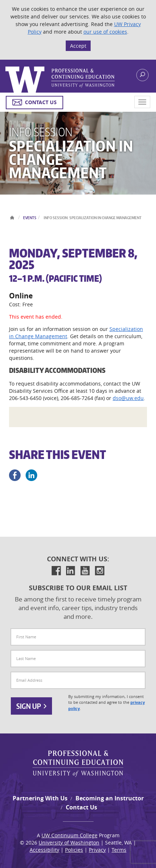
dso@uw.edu (128, 398)
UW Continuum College (70, 835)
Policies (74, 850)
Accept (78, 46)
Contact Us (81, 807)
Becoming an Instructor (110, 798)
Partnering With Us (40, 798)
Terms (119, 850)
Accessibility (44, 850)
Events (30, 218)
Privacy (97, 850)
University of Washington (69, 843)
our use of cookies (105, 32)
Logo (60, 80)
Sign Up (31, 706)
